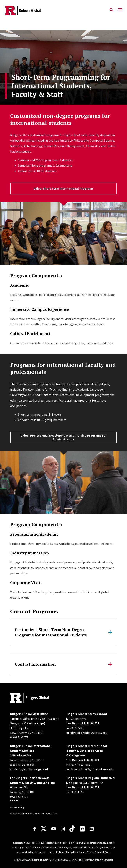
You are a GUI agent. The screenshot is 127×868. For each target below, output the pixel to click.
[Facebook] (35, 829)
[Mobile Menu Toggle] (120, 10)
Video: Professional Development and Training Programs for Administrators (64, 437)
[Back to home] (36, 698)
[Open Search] (111, 10)
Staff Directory (17, 807)
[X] (44, 829)
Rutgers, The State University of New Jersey (53, 860)
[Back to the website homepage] (23, 10)
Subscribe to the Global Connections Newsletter (33, 813)
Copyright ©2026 (22, 860)
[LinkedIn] (92, 829)
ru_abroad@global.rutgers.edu (87, 733)
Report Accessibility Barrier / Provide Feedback (82, 852)
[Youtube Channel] (54, 829)
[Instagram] (63, 829)
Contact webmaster (103, 860)
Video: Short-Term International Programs (64, 188)
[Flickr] (82, 829)
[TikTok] (72, 829)
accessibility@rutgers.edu (30, 852)
